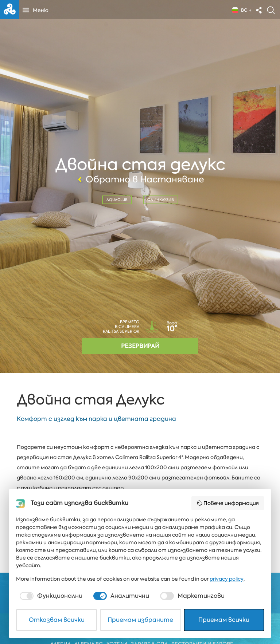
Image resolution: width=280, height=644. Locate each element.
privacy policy (227, 579)
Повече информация (228, 503)
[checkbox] (50, 596)
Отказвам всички (57, 620)
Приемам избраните (140, 620)
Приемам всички (224, 620)
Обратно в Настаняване (140, 179)
